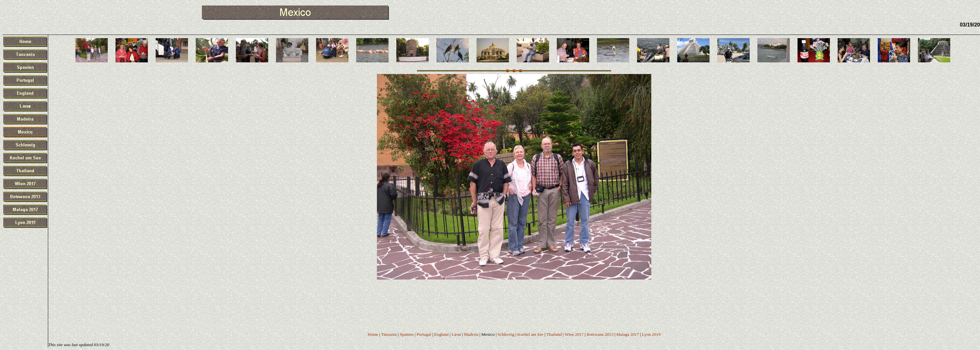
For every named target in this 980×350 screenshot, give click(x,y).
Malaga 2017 (628, 334)
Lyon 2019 (651, 334)
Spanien (407, 334)
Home (373, 334)
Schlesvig (506, 334)
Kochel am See (530, 334)
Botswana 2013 (600, 334)
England (441, 334)
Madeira (471, 334)
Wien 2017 (574, 334)
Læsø (456, 334)
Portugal (424, 334)
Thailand (554, 334)
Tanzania (389, 334)
